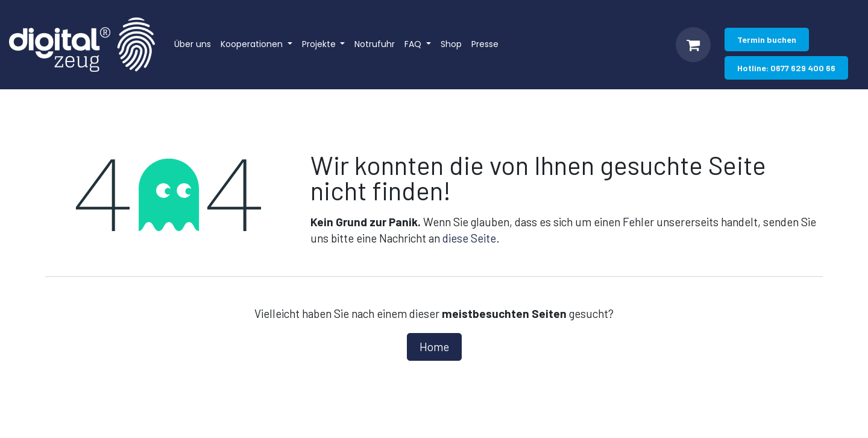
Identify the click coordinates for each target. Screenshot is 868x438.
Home (434, 347)
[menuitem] (193, 45)
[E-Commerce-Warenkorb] (693, 45)
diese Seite (469, 238)
